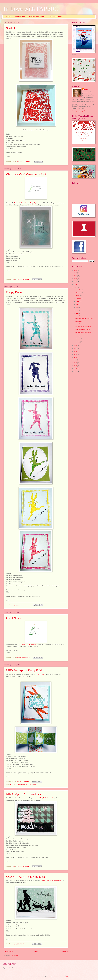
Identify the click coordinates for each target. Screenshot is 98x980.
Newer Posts (8, 952)
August (78, 302)
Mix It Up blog (40, 674)
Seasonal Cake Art (31, 784)
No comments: (27, 161)
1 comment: (26, 279)
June (77, 307)
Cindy (86, 89)
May (77, 310)
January (78, 342)
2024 (76, 276)
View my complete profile (79, 111)
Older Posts (64, 952)
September (79, 299)
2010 (76, 372)
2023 (76, 279)
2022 (76, 282)
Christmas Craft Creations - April (26, 174)
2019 (76, 345)
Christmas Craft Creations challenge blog (25, 203)
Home (8, 17)
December (79, 290)
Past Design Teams (37, 17)
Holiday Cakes (22, 784)
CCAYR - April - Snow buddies (25, 877)
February (78, 339)
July (77, 304)
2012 (76, 366)
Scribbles (12, 28)
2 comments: (26, 782)
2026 (76, 270)
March (78, 336)
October (78, 296)
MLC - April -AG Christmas (23, 794)
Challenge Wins (55, 17)
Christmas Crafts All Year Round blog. (51, 881)
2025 (76, 273)
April (77, 313)
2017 (76, 351)
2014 (76, 360)
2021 (76, 285)
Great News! (14, 618)
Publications (20, 17)
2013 (76, 363)
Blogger (67, 976)
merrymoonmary (53, 976)
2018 (76, 348)
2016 (76, 354)
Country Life (14, 784)
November (79, 293)
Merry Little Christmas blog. (47, 798)
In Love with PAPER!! (31, 9)
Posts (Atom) (14, 956)
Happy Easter (14, 292)
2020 (76, 288)
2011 (76, 369)
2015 (76, 357)
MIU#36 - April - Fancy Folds (25, 670)
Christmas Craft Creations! (29, 645)
